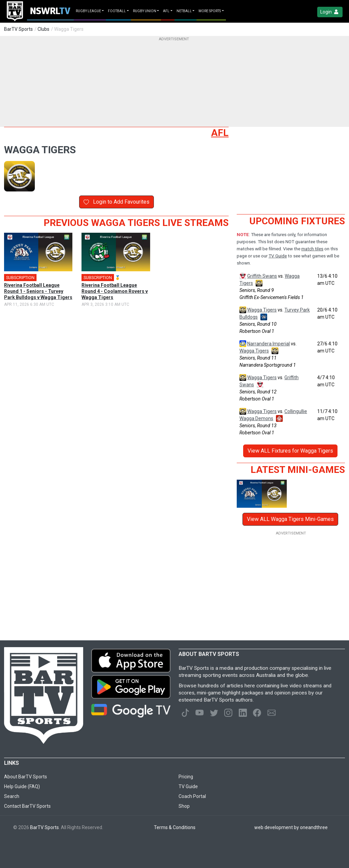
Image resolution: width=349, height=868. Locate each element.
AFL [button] (166, 11)
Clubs (43, 29)
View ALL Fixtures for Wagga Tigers (290, 451)
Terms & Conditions (175, 827)
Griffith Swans (262, 276)
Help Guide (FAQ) (22, 786)
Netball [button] (184, 11)
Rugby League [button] (88, 11)
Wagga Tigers (262, 310)
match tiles (312, 249)
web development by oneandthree (291, 827)
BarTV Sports (18, 29)
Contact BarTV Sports (27, 806)
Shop (184, 806)
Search (12, 796)
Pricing (186, 777)
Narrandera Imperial (269, 344)
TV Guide (278, 256)
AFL (220, 133)
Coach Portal (192, 796)
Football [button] (117, 11)
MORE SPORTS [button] (210, 11)
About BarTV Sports (26, 777)
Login (330, 12)
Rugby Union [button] (145, 11)
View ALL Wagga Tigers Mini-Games (290, 519)
